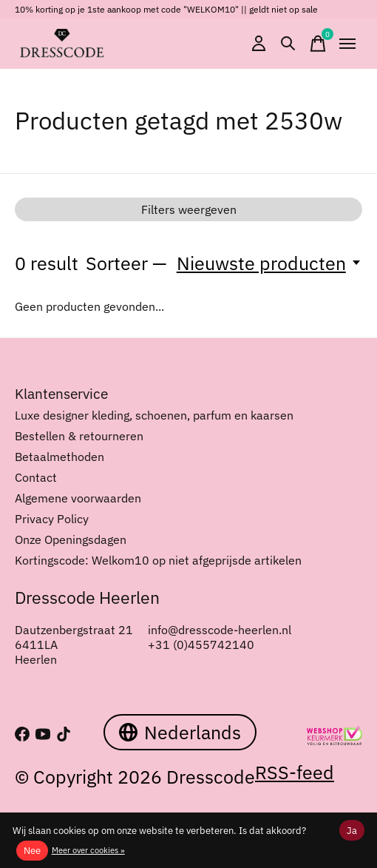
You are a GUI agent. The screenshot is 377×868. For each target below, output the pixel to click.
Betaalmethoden (60, 457)
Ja (352, 830)
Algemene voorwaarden (78, 498)
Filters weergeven (189, 209)
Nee (32, 850)
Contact (36, 477)
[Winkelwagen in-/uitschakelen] (318, 44)
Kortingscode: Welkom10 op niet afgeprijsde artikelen (158, 560)
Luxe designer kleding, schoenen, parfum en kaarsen (154, 415)
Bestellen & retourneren (79, 436)
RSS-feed (295, 772)
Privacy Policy (52, 519)
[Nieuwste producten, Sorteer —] (269, 263)
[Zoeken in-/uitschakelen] (288, 44)
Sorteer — (126, 263)
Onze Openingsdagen (71, 539)
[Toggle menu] (347, 44)
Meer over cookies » (88, 850)
